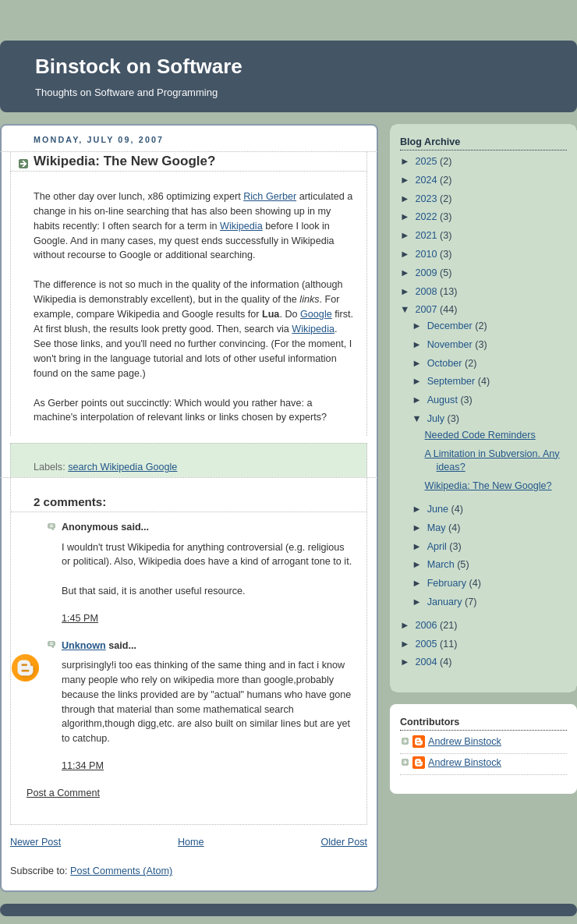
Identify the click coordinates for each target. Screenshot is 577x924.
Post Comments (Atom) (121, 871)
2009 (428, 273)
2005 (428, 644)
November (451, 345)
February (448, 583)
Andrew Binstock (465, 742)
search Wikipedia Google (122, 467)
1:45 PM (80, 618)
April (439, 547)
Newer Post (35, 842)
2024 (428, 180)
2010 (428, 254)
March (442, 565)
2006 (428, 625)
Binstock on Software (139, 66)
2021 (428, 235)
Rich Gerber (270, 196)
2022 (428, 217)
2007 (428, 310)
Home (191, 842)
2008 (428, 292)
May (438, 528)
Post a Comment (63, 793)
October (446, 363)
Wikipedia (241, 226)
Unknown (84, 646)
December (451, 326)
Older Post (344, 842)
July (437, 419)
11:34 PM (83, 766)
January (446, 602)
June (439, 509)
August (444, 400)
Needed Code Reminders (480, 435)
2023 (428, 199)
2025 (428, 161)
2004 (428, 662)
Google (316, 314)
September (453, 381)
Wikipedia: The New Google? (124, 161)
